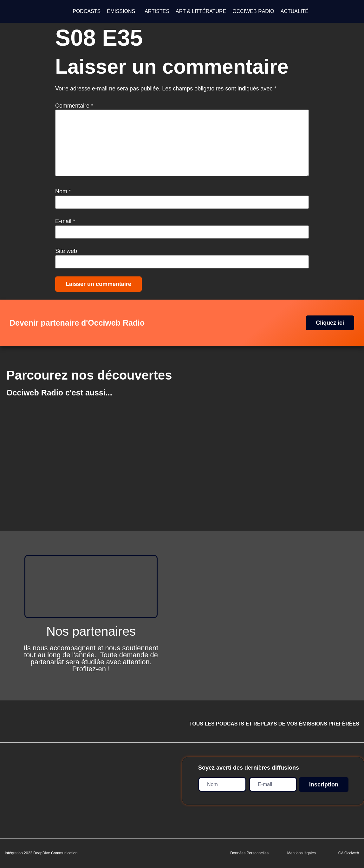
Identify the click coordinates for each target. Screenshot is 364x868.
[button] (123, 11)
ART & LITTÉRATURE (201, 11)
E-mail (65, 221)
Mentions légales (302, 853)
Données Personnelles (249, 853)
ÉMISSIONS (121, 11)
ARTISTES (157, 11)
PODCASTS (87, 11)
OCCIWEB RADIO (253, 11)
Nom (63, 191)
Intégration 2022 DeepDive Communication (41, 853)
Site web (66, 251)
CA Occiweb (349, 853)
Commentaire (74, 106)
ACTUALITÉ (295, 11)
